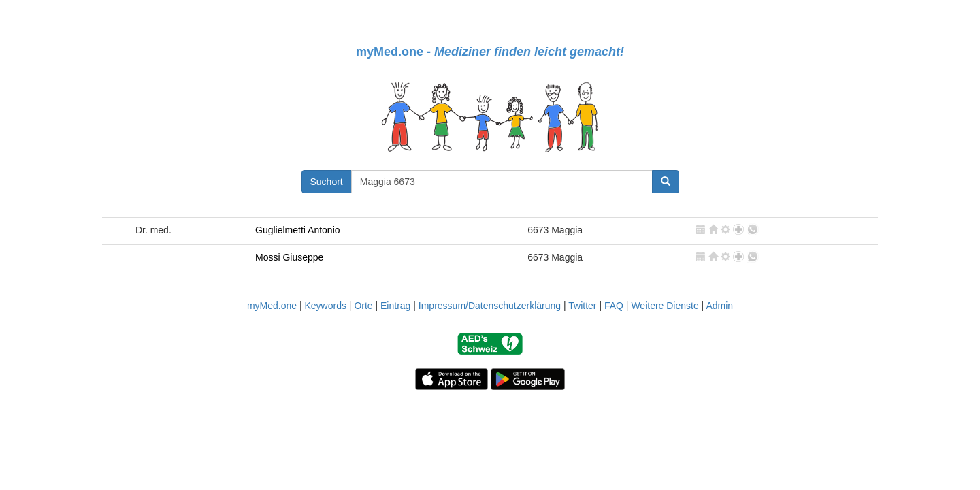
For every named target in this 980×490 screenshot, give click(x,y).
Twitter (582, 306)
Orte (363, 306)
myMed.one (272, 306)
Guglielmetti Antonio (298, 230)
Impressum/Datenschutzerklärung (490, 306)
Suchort (327, 182)
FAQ (614, 306)
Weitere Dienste (665, 306)
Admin (719, 306)
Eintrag (395, 306)
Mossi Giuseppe (289, 257)
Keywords (325, 306)
